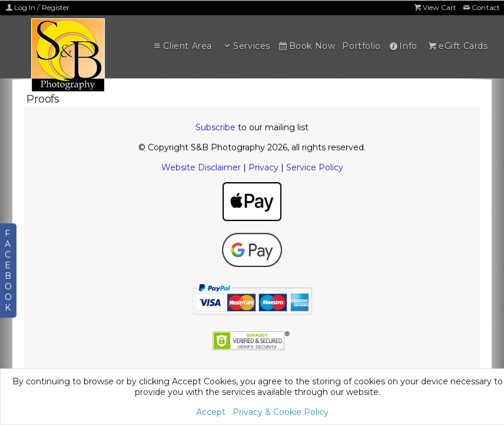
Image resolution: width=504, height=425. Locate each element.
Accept (211, 412)
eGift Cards (457, 46)
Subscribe (215, 127)
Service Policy (315, 167)
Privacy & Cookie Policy (281, 412)
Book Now (306, 46)
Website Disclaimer (201, 167)
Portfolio (361, 46)
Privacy (263, 167)
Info (403, 46)
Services (246, 46)
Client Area (182, 46)
